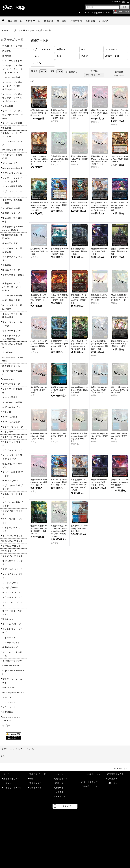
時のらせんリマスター (12, 346)
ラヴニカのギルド (11, 422)
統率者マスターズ (11, 213)
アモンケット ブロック (13, 444)
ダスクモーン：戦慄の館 (12, 157)
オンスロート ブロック (13, 562)
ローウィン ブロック (13, 536)
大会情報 (59, 792)
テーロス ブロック (12, 481)
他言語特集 (8, 712)
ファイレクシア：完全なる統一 (12, 250)
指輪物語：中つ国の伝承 (12, 220)
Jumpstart (8, 379)
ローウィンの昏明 (11, 77)
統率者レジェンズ (11, 366)
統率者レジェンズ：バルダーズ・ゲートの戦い (12, 287)
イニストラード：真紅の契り (12, 307)
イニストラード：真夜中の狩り (12, 315)
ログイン (85, 13)
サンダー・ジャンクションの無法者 (12, 180)
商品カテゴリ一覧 (38, 774)
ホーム (7, 774)
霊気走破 (7, 128)
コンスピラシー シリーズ (13, 631)
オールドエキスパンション (12, 612)
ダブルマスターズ (11, 384)
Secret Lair (9, 687)
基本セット (8, 619)
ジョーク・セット (11, 642)
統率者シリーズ (10, 647)
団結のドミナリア (11, 270)
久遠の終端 (8, 106)
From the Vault (11, 666)
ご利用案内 (112, 779)
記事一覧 (59, 783)
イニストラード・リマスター (12, 135)
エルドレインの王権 (12, 402)
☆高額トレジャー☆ (12, 46)
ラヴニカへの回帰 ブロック (13, 487)
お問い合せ (112, 783)
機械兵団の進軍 (10, 243)
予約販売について (90, 786)
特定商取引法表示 (116, 774)
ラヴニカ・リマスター (12, 193)
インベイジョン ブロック (13, 576)
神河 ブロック (9, 551)
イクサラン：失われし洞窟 (12, 202)
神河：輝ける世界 (11, 300)
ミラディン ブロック (13, 556)
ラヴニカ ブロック (12, 546)
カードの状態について (91, 776)
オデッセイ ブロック (13, 569)
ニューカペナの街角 (12, 295)
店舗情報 (59, 788)
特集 (32, 779)
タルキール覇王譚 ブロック (13, 474)
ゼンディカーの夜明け (12, 372)
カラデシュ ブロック (13, 450)
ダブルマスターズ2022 (13, 277)
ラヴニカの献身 (10, 417)
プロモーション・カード (12, 681)
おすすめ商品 (36, 788)
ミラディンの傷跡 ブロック (13, 504)
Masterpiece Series (13, 693)
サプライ (7, 726)
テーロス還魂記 (10, 397)
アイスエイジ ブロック (13, 604)
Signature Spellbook (13, 672)
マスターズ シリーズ (13, 427)
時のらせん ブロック (13, 541)
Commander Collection (13, 359)
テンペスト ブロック (13, 592)
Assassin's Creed (12, 168)
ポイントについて (90, 782)
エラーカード (9, 707)
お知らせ (59, 774)
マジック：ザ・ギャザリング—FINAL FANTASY (13, 115)
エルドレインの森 (11, 208)
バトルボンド (9, 638)
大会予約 (7, 51)
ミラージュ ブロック (13, 597)
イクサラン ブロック (13, 437)
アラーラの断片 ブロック (13, 521)
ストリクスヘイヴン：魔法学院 (11, 337)
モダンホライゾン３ (12, 173)
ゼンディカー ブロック (13, 513)
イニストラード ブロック (13, 496)
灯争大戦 (7, 412)
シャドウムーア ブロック (13, 529)
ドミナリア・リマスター (12, 258)
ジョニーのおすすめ (12, 61)
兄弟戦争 (7, 265)
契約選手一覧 (61, 779)
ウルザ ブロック (10, 588)
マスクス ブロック (12, 583)
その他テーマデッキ (12, 661)
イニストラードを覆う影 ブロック (12, 457)
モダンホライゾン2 (12, 331)
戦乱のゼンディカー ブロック (12, 465)
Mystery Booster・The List (13, 719)
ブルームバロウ (10, 163)
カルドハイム (9, 352)
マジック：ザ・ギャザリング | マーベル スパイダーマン (12, 98)
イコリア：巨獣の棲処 (12, 391)
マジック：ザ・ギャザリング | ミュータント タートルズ (12, 69)
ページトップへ (123, 769)
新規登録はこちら (102, 13)
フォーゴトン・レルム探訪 (12, 324)
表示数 (35, 71)
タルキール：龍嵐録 (12, 123)
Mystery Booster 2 (13, 150)
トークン (7, 697)
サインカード (9, 702)
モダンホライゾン (11, 407)
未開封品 (7, 56)
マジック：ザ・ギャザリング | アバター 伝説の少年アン (12, 86)
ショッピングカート (13, 788)
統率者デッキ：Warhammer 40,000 (13, 228)
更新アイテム (36, 783)
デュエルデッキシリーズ (12, 654)
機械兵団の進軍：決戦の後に (12, 237)
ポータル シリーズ (12, 624)
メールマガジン (63, 797)
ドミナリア (8, 432)
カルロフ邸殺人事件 (12, 186)
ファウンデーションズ (12, 143)
